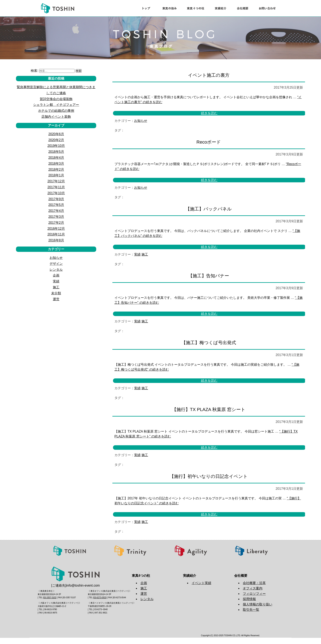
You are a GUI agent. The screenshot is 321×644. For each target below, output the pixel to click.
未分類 (56, 293)
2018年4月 (56, 158)
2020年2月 (56, 140)
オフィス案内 (253, 588)
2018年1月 (56, 175)
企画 (56, 275)
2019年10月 (56, 146)
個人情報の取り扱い (258, 604)
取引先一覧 (251, 610)
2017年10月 (56, 193)
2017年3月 (56, 217)
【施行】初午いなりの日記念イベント (209, 476)
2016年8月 (56, 240)
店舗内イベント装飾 (56, 117)
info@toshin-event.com (83, 585)
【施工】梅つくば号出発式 (209, 343)
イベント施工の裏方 (209, 75)
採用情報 (249, 599)
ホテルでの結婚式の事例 (56, 111)
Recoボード (209, 142)
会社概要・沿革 (254, 583)
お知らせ (141, 121)
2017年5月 (56, 205)
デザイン (56, 264)
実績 (137, 254)
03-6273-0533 (100, 598)
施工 (145, 254)
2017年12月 (56, 181)
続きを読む (209, 113)
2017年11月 (56, 187)
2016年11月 (56, 234)
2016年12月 (56, 229)
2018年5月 (56, 152)
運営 (56, 299)
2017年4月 (56, 211)
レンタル (56, 270)
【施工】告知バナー (209, 276)
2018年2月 (56, 170)
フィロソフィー (254, 594)
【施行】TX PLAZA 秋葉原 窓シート (209, 409)
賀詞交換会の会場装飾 (56, 99)
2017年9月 (56, 199)
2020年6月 (56, 134)
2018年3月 (56, 164)
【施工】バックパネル (209, 209)
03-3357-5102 (50, 598)
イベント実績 (201, 583)
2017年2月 (56, 223)
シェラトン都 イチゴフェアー (56, 105)
